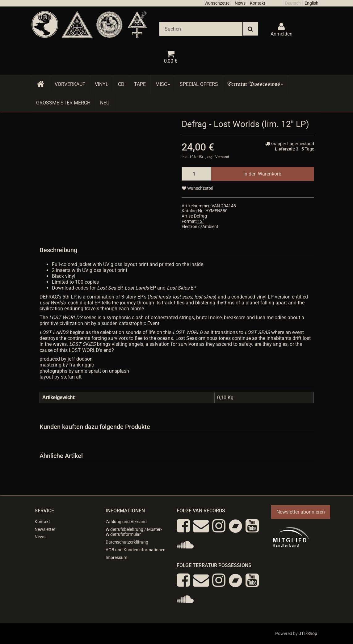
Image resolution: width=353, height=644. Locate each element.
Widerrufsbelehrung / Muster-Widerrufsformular (134, 532)
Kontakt (258, 3)
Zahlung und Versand (126, 522)
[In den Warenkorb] (262, 174)
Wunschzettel (217, 3)
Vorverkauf (70, 84)
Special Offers (199, 84)
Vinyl (102, 84)
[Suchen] (201, 29)
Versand (222, 157)
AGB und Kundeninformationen (136, 550)
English (311, 3)
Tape (140, 84)
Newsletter (45, 529)
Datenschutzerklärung (127, 542)
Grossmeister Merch (63, 103)
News (240, 3)
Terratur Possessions (255, 84)
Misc (163, 84)
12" (201, 221)
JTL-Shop (308, 633)
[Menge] (196, 174)
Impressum (116, 557)
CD (121, 84)
